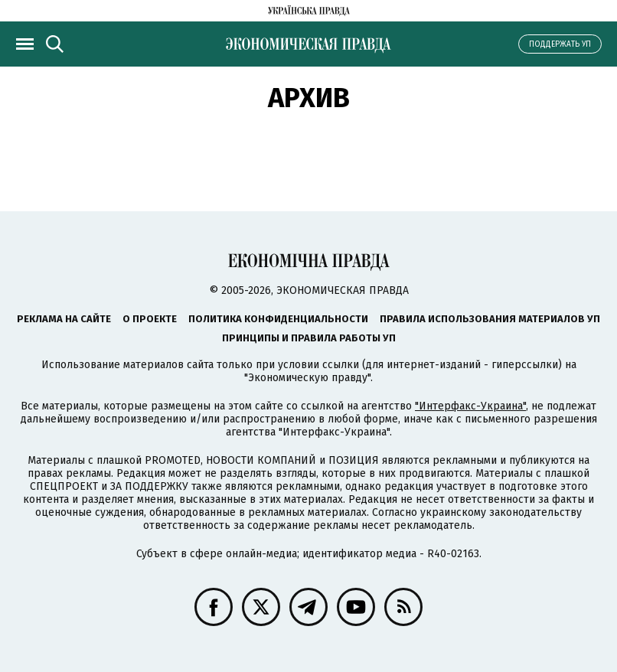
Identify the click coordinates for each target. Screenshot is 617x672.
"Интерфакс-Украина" (470, 406)
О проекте (150, 319)
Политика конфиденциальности (278, 319)
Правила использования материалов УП (490, 319)
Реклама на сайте (64, 319)
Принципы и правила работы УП (309, 338)
